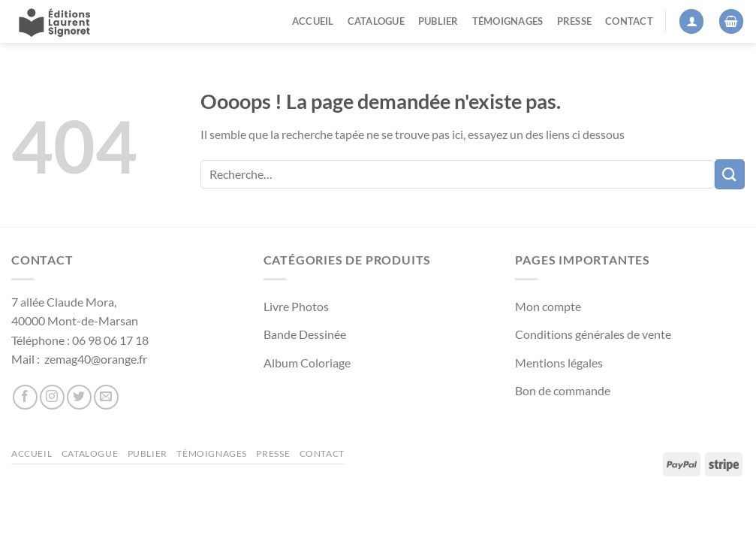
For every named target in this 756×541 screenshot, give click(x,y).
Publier (438, 21)
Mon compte (548, 306)
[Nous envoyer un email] (106, 397)
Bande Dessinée (305, 334)
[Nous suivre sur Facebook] (25, 397)
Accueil (313, 21)
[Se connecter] (691, 21)
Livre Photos (296, 306)
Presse (575, 21)
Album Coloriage (307, 363)
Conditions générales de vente (593, 334)
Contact (629, 21)
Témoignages (508, 21)
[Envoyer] (730, 174)
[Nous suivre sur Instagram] (52, 397)
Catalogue (376, 21)
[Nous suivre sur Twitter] (79, 397)
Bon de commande (563, 390)
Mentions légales (559, 363)
